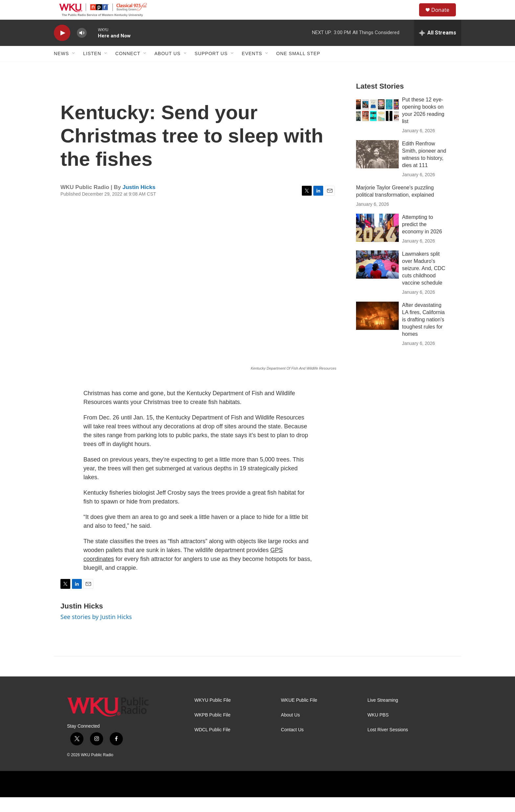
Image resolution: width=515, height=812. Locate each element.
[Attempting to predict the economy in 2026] (377, 243)
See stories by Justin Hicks (96, 631)
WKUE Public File (299, 715)
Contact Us (292, 745)
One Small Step (298, 68)
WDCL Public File (212, 745)
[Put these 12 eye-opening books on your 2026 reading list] (377, 125)
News (61, 68)
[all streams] (438, 48)
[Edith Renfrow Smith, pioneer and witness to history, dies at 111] (377, 169)
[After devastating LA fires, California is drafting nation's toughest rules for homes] (377, 331)
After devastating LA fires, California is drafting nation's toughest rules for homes (423, 334)
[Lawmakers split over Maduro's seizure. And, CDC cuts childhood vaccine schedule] (377, 279)
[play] (62, 48)
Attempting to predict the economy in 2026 (422, 239)
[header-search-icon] (412, 17)
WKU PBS (378, 730)
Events (252, 68)
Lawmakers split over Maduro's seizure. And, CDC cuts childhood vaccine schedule (424, 283)
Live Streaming (383, 715)
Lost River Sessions (388, 745)
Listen (92, 68)
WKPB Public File (213, 730)
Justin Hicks (139, 202)
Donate (444, 17)
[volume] (82, 48)
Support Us (211, 68)
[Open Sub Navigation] (74, 68)
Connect (128, 68)
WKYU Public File (213, 715)
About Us (167, 68)
